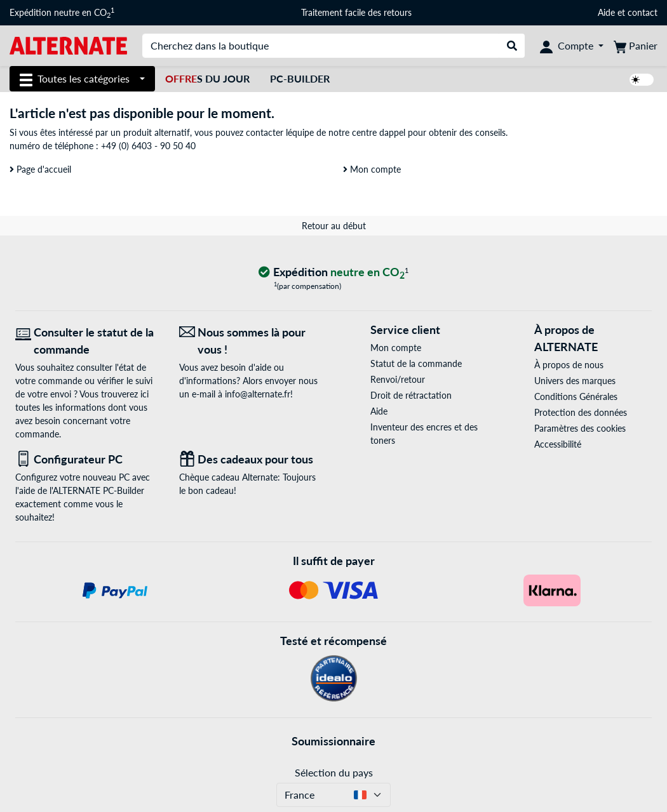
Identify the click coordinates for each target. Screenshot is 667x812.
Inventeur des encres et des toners (424, 434)
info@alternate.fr (258, 394)
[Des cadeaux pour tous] (252, 459)
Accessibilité (558, 444)
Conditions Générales (576, 396)
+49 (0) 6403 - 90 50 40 (148, 146)
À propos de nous (569, 365)
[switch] (642, 80)
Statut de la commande (416, 363)
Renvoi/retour (398, 379)
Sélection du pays (334, 772)
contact (643, 12)
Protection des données (581, 412)
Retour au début (334, 226)
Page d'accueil (40, 169)
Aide (606, 12)
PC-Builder (300, 78)
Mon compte (372, 169)
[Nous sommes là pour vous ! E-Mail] (252, 341)
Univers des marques (575, 381)
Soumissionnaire (333, 741)
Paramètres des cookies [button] (580, 428)
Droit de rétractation (411, 395)
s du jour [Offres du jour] (207, 78)
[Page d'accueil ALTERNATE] (68, 45)
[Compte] (572, 46)
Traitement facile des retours (356, 12)
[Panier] (636, 46)
